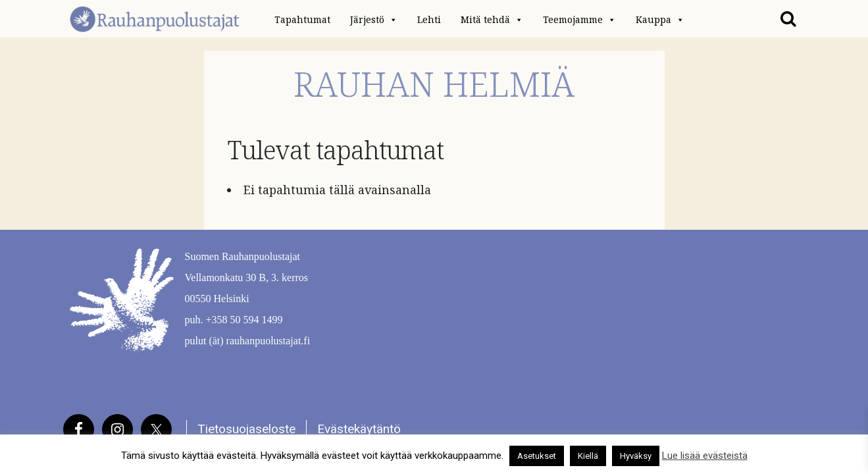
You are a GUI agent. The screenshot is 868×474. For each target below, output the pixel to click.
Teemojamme (579, 20)
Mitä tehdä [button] (492, 20)
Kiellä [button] (588, 456)
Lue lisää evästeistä (705, 456)
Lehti (429, 20)
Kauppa (660, 20)
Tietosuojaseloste (246, 429)
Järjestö (374, 20)
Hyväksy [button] (636, 456)
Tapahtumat (302, 20)
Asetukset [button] (537, 456)
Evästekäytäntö (359, 429)
